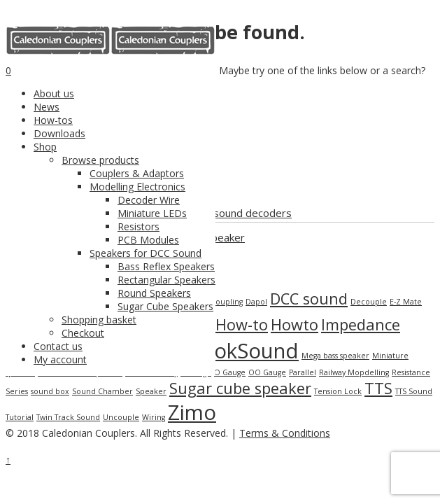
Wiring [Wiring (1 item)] (154, 417)
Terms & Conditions (285, 433)
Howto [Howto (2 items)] (294, 324)
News (47, 107)
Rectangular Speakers (166, 280)
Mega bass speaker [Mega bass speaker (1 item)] (335, 356)
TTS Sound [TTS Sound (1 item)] (414, 391)
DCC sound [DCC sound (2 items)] (309, 299)
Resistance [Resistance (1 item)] (411, 372)
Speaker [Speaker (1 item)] (151, 391)
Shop (45, 147)
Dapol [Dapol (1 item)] (256, 302)
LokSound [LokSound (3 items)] (251, 351)
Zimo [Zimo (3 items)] (192, 412)
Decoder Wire (149, 200)
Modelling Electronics (137, 187)
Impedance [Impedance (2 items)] (361, 324)
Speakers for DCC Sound (146, 253)
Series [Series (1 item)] (17, 391)
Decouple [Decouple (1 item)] (369, 302)
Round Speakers (154, 293)
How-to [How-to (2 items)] (242, 324)
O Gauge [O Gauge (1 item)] (230, 372)
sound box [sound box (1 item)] (50, 391)
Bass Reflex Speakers (166, 266)
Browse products (100, 160)
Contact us (58, 346)
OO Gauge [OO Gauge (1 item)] (267, 372)
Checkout (83, 333)
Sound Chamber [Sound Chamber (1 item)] (102, 391)
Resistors (139, 226)
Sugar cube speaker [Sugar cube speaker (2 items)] (240, 388)
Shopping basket (99, 320)
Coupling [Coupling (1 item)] (227, 302)
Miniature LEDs (152, 213)
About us (54, 93)
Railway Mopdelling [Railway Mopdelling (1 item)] (354, 372)
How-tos (53, 120)
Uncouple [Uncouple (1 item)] (121, 417)
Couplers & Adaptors (137, 173)
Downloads (59, 133)
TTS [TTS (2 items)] (378, 388)
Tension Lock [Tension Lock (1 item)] (338, 391)
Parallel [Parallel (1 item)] (303, 372)
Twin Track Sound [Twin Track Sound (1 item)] (68, 417)
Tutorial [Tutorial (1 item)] (20, 417)
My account (60, 359)
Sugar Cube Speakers (165, 306)
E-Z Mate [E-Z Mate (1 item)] (406, 302)
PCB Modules (148, 240)
